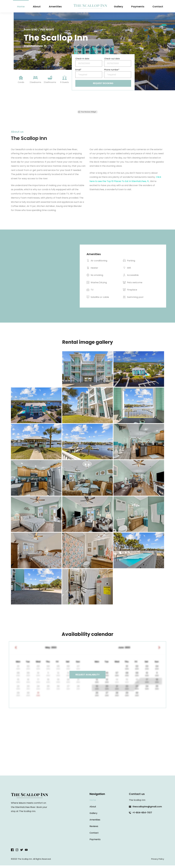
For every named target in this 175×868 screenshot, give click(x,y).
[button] (11, 110)
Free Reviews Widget (87, 114)
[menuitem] (21, 6)
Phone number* (112, 71)
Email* (78, 71)
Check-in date (82, 59)
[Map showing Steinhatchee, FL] (87, 752)
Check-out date (112, 59)
